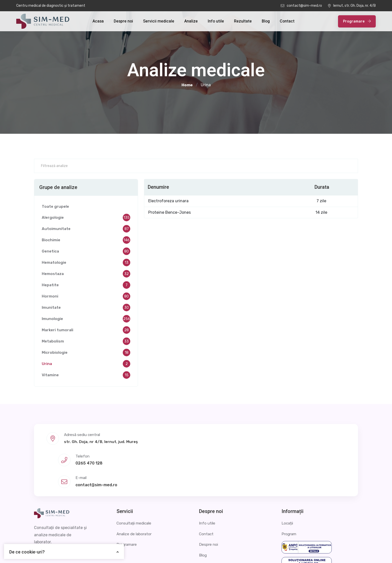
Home (187, 85)
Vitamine (86, 376)
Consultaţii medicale (135, 482)
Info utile (216, 21)
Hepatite (86, 286)
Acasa (98, 21)
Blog (266, 21)
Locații (288, 482)
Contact (287, 21)
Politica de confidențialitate (290, 552)
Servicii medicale (159, 21)
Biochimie (86, 241)
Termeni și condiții (341, 552)
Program (289, 492)
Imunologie (86, 320)
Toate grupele (56, 207)
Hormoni (86, 297)
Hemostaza (86, 275)
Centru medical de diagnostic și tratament (51, 6)
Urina (86, 365)
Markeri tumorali (86, 331)
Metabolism (86, 342)
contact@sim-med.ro (301, 6)
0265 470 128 (195, 443)
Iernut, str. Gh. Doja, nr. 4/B (352, 6)
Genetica (86, 252)
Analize (191, 21)
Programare (357, 21)
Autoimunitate (86, 230)
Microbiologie (86, 354)
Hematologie (86, 264)
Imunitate (86, 309)
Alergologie (86, 219)
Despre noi (123, 21)
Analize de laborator (135, 492)
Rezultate (243, 21)
